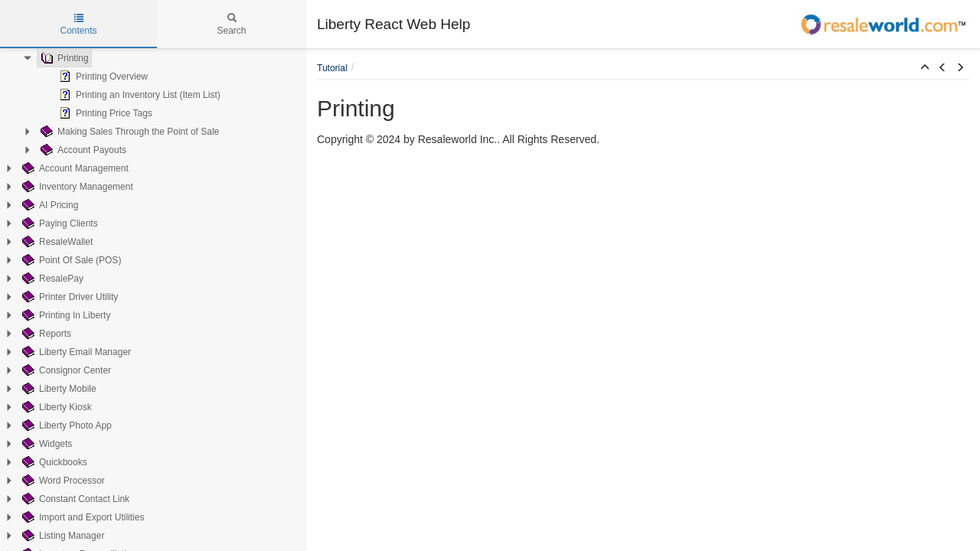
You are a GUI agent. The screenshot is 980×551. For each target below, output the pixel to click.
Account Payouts (82, 150)
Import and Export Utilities (82, 517)
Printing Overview (102, 77)
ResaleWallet (56, 242)
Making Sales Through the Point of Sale (128, 132)
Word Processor (62, 481)
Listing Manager (62, 536)
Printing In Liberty (65, 315)
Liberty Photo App (65, 425)
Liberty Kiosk (56, 407)
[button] (925, 68)
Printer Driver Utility (69, 297)
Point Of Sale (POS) (70, 260)
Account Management (74, 168)
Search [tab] (231, 24)
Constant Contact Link (74, 499)
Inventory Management (76, 187)
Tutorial (332, 68)
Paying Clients (59, 223)
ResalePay (51, 279)
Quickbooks (53, 462)
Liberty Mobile (58, 389)
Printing (63, 58)
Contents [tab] (78, 24)
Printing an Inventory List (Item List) (138, 95)
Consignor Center (65, 370)
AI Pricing (49, 205)
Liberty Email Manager (75, 352)
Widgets (46, 444)
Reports (45, 334)
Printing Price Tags (104, 113)
